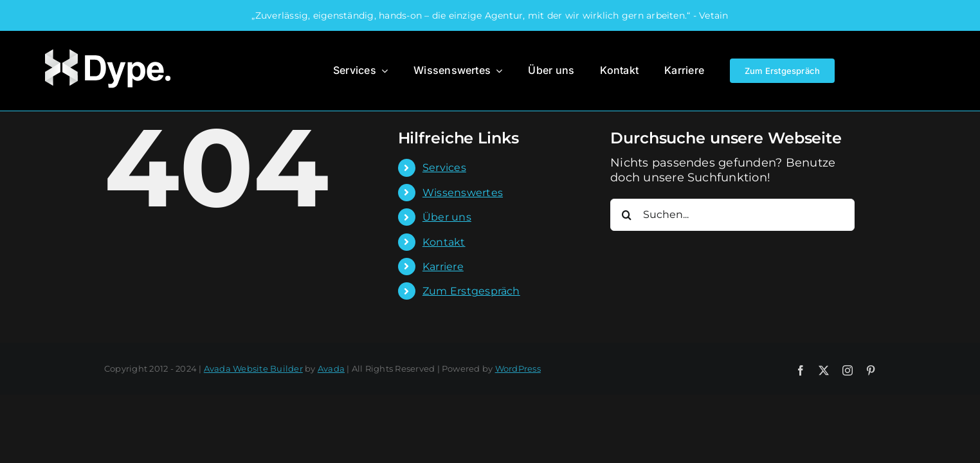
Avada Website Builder (253, 368)
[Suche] (626, 215)
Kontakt (444, 242)
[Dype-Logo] (106, 49)
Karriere (443, 267)
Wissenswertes (463, 193)
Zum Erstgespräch (471, 291)
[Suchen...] (732, 215)
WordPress (518, 368)
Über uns (447, 217)
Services (444, 168)
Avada (331, 368)
